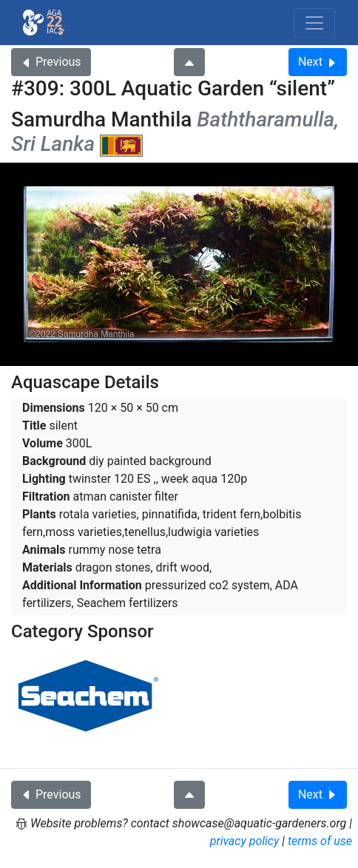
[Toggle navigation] (314, 23)
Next (318, 62)
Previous (51, 62)
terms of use (320, 841)
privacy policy (245, 841)
